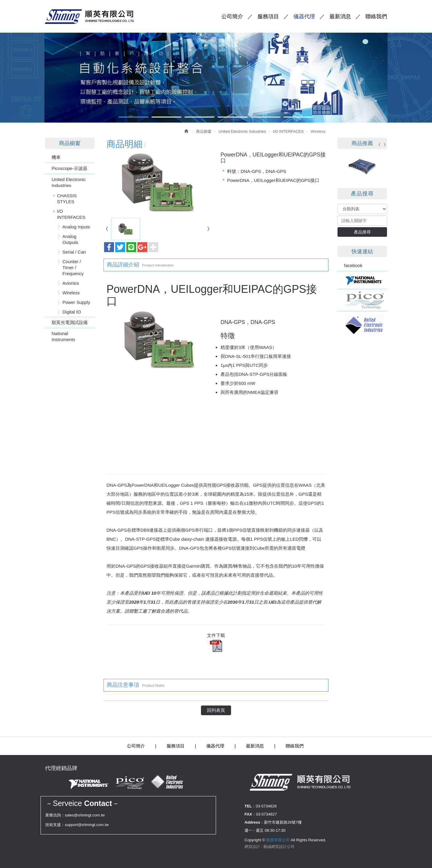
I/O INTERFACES (71, 214)
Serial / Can (74, 252)
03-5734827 (266, 814)
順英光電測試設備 (70, 322)
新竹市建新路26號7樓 (283, 822)
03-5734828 (266, 806)
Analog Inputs (76, 227)
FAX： (250, 814)
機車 (56, 157)
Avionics (71, 283)
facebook (353, 265)
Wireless (71, 293)
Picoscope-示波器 (69, 168)
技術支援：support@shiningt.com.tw (77, 825)
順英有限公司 (95, 17)
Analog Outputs (70, 239)
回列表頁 (216, 710)
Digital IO (72, 312)
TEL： (250, 806)
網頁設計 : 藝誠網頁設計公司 (270, 847)
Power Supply (76, 302)
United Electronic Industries (69, 182)
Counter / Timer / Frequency (73, 268)
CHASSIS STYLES (67, 199)
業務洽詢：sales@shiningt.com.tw (75, 815)
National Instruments (63, 336)
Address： (254, 822)
